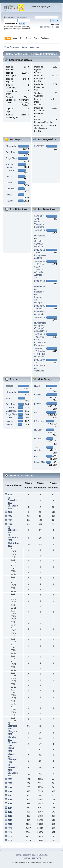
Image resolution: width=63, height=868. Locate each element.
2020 (10, 783)
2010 (10, 824)
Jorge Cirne (11, 158)
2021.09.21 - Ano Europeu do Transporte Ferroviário (40, 222)
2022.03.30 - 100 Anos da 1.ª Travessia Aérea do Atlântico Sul (39, 270)
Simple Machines (43, 855)
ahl (36, 412)
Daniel (9, 418)
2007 (10, 836)
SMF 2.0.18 (20, 855)
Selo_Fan (10, 152)
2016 (10, 800)
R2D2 (37, 386)
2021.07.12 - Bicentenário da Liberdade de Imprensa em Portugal (40, 292)
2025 (10, 512)
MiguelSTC (39, 462)
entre (15, 17)
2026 (10, 495)
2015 (10, 804)
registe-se (24, 17)
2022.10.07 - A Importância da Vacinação (40, 365)
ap (35, 456)
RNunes (10, 201)
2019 (10, 787)
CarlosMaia (11, 411)
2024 (10, 516)
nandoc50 (10, 189)
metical (9, 195)
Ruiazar (38, 430)
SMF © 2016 (31, 855)
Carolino (10, 170)
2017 (10, 796)
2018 (10, 792)
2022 (10, 524)
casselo (9, 183)
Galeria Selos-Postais (49, 27)
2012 (10, 816)
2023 (10, 520)
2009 (10, 828)
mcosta (9, 421)
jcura (8, 398)
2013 (10, 812)
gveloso (54, 99)
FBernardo (11, 146)
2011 (10, 820)
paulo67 (38, 404)
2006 (10, 840)
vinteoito (38, 439)
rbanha (9, 177)
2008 (10, 832)
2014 (10, 808)
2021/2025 (39, 146)
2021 (10, 779)
